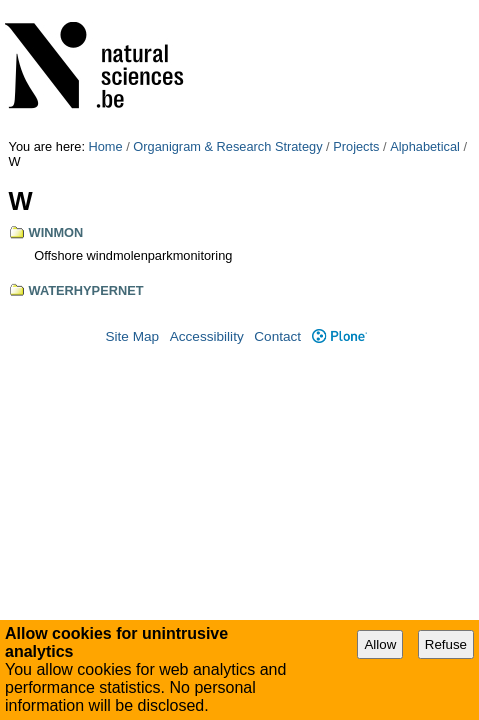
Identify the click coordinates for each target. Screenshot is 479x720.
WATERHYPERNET (86, 151)
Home (106, 7)
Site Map (132, 197)
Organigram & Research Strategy (227, 7)
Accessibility (207, 197)
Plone (339, 197)
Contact (277, 197)
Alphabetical (425, 7)
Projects (356, 7)
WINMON (56, 93)
